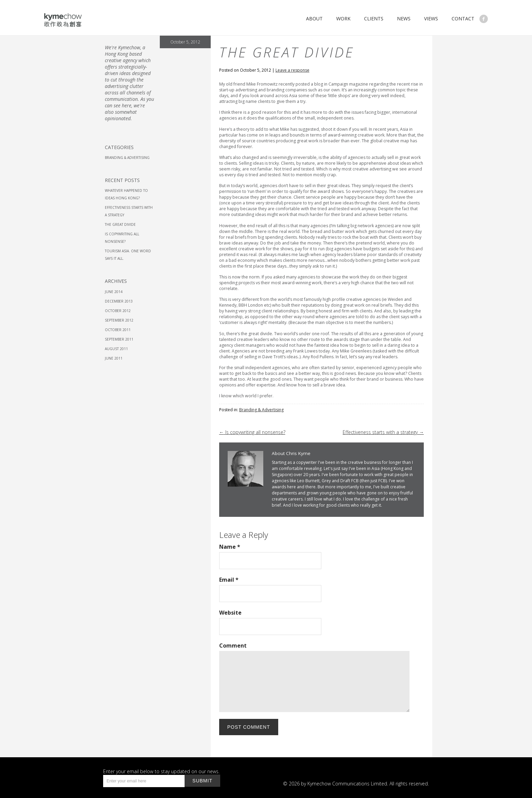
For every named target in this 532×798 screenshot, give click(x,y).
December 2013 (119, 301)
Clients (374, 19)
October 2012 (118, 311)
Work (343, 19)
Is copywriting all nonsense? (252, 432)
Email (229, 580)
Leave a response (292, 70)
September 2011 (119, 339)
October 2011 (118, 330)
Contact (463, 19)
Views (431, 19)
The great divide (120, 224)
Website (230, 613)
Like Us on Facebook (484, 19)
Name (230, 547)
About (314, 19)
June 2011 (114, 358)
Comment (233, 646)
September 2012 (119, 320)
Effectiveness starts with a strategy (383, 432)
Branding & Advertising (261, 410)
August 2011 (116, 349)
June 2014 (114, 292)
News (404, 19)
